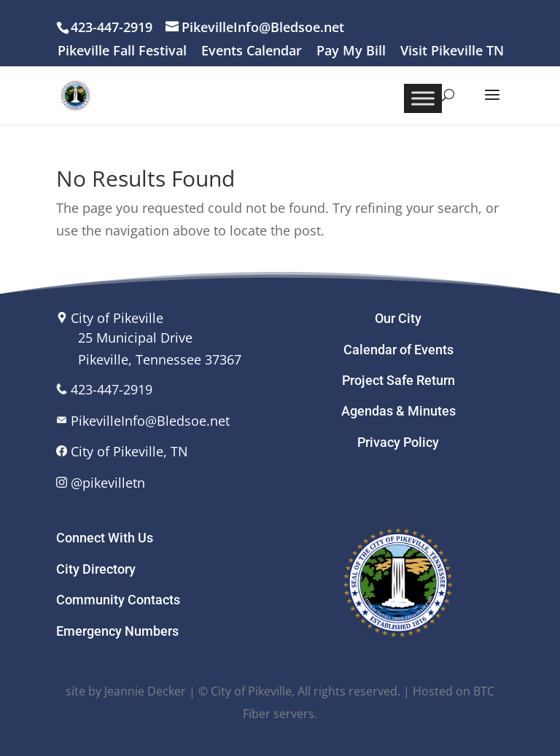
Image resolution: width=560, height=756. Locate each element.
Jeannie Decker (145, 691)
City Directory (96, 569)
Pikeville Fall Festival (122, 51)
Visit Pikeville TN (452, 51)
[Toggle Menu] (423, 98)
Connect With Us (105, 538)
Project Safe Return (398, 380)
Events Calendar (252, 51)
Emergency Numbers (117, 631)
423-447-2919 (112, 389)
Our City (398, 318)
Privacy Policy (398, 442)
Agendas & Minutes (398, 411)
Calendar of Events (398, 350)
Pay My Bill (351, 51)
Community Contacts (118, 600)
